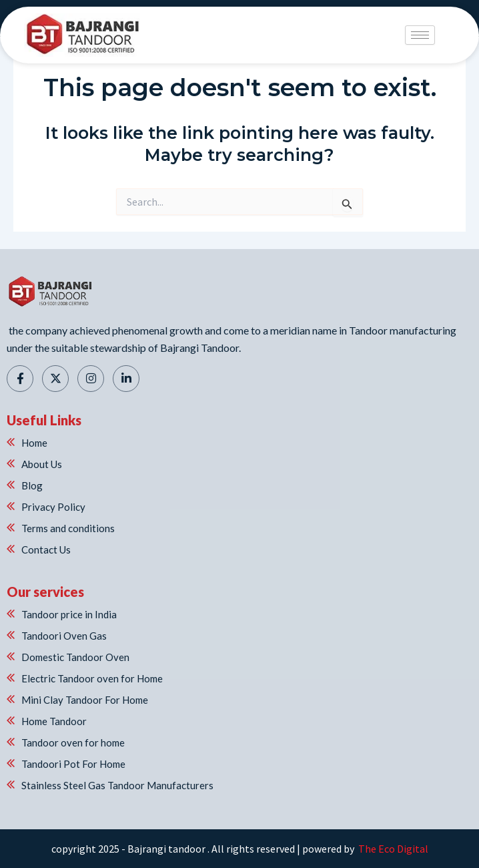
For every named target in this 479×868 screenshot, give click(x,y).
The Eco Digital (392, 849)
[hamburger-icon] (420, 35)
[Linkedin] (126, 379)
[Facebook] (20, 379)
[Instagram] (91, 379)
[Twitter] (55, 379)
